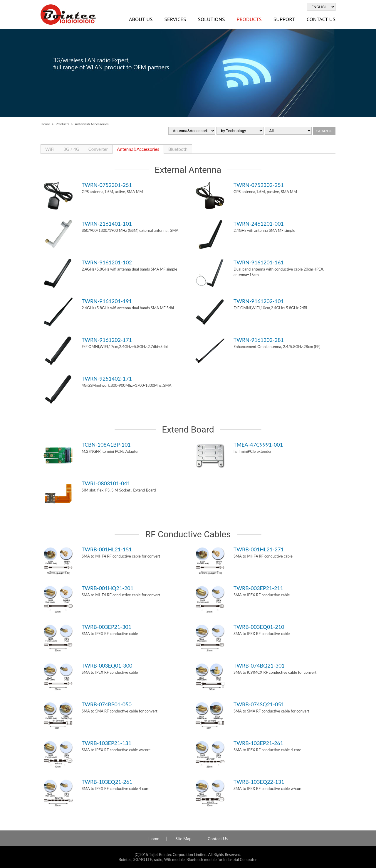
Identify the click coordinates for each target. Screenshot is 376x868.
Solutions (211, 19)
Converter (98, 149)
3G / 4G (71, 149)
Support (284, 19)
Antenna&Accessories (138, 149)
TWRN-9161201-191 (107, 301)
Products (249, 19)
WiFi (50, 149)
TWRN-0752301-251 (107, 185)
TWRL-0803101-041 (106, 483)
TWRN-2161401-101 (107, 224)
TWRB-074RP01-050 (107, 704)
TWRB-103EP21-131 (106, 743)
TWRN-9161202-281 (259, 340)
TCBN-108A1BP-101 (106, 445)
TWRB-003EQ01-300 (107, 666)
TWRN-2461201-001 (259, 224)
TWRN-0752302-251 (259, 185)
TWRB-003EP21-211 (258, 588)
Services (175, 19)
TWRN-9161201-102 (107, 262)
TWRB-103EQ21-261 (107, 782)
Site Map (183, 839)
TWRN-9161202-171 (107, 340)
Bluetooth (178, 149)
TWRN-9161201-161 (259, 262)
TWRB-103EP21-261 (258, 743)
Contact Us (321, 19)
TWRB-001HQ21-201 (108, 588)
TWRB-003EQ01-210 (259, 627)
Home (45, 124)
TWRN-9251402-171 (107, 379)
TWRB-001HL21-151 (107, 549)
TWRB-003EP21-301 (106, 627)
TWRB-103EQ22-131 (259, 782)
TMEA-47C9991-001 (258, 445)
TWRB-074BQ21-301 (259, 666)
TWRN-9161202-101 (259, 301)
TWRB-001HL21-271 (259, 549)
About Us (141, 19)
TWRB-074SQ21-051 (259, 704)
